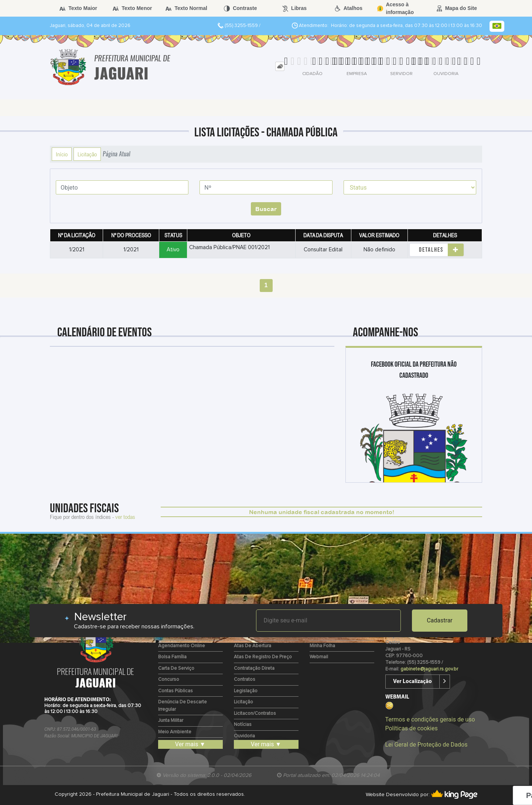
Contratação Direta (254, 668)
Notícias (243, 725)
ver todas (125, 517)
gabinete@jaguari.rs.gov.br (429, 669)
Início (62, 154)
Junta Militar (171, 721)
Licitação (87, 154)
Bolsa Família (172, 657)
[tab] (280, 66)
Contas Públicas (175, 691)
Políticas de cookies (412, 728)
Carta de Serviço (176, 668)
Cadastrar (440, 620)
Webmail (319, 657)
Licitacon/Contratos (255, 714)
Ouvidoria (244, 736)
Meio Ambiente (175, 732)
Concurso (169, 680)
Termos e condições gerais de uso (430, 719)
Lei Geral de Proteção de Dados (427, 745)
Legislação (246, 691)
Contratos (245, 680)
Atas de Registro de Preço (263, 657)
